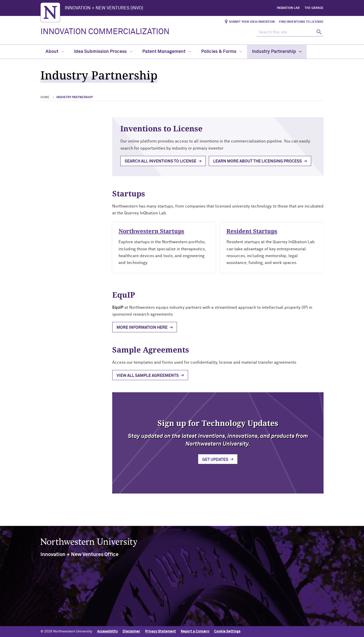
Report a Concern (195, 631)
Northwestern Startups (62, 141)
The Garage (314, 8)
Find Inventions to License (301, 22)
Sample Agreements (59, 131)
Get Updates (215, 462)
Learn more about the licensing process (257, 161)
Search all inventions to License (161, 161)
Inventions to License (60, 112)
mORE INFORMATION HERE (142, 327)
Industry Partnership (277, 52)
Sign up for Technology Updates (70, 160)
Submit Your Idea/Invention (252, 22)
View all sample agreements (148, 376)
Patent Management (167, 52)
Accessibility (107, 631)
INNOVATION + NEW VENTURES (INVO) (104, 8)
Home (45, 97)
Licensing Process (57, 122)
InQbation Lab (288, 8)
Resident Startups (57, 151)
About (55, 52)
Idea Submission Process (103, 52)
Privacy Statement (161, 631)
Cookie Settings (227, 631)
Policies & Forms (222, 52)
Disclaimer (131, 631)
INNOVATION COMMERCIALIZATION (105, 32)
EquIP (46, 170)
